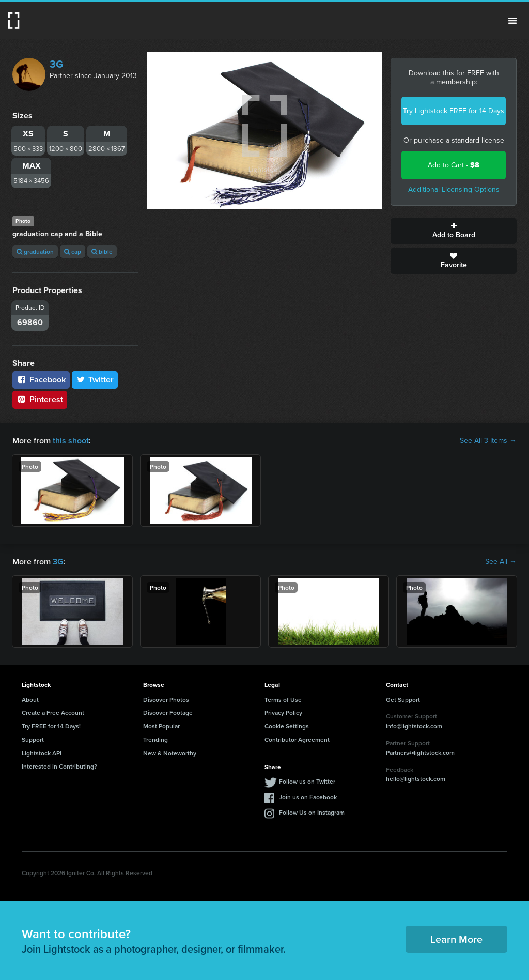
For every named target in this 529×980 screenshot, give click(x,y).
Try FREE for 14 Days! (51, 726)
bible (102, 251)
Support (33, 739)
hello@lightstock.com (416, 779)
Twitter (95, 380)
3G (56, 64)
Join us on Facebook (308, 797)
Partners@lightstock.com (420, 752)
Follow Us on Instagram (312, 812)
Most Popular (161, 726)
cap (73, 251)
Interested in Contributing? (59, 766)
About (30, 700)
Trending (155, 739)
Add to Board (454, 231)
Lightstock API (42, 753)
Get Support (403, 700)
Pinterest (40, 399)
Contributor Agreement (297, 739)
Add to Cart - (454, 165)
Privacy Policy (283, 713)
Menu (512, 21)
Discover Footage (168, 713)
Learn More (456, 939)
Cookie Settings (287, 726)
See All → (501, 562)
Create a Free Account (53, 713)
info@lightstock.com (414, 726)
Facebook (41, 380)
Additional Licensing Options (454, 189)
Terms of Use (283, 700)
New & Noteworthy (170, 753)
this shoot (71, 441)
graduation (35, 251)
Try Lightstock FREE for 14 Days (454, 111)
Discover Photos (166, 700)
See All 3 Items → (488, 441)
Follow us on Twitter (307, 781)
